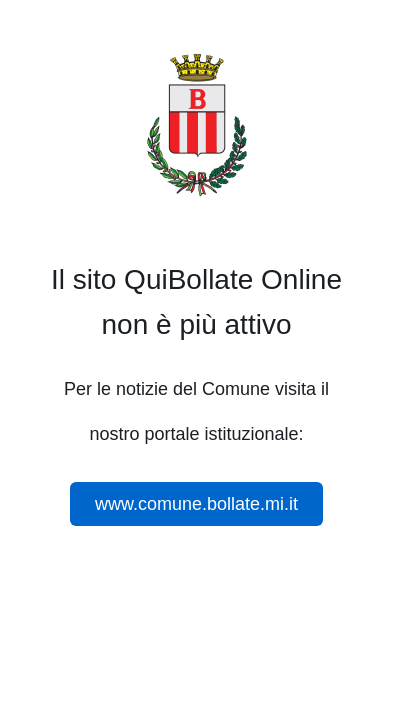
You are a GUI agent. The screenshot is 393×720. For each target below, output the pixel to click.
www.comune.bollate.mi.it (196, 504)
